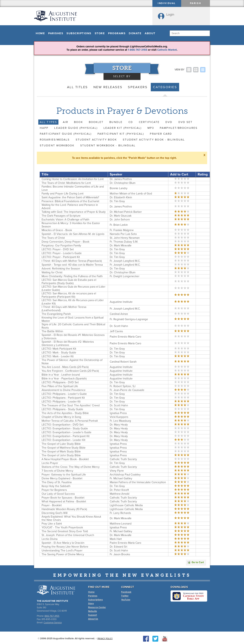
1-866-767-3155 (138, 50)
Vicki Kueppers (119, 417)
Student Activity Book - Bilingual (154, 140)
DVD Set (186, 122)
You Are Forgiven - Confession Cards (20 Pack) (70, 371)
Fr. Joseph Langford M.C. (125, 261)
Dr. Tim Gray (117, 201)
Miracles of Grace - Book (57, 230)
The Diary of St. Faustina (57, 482)
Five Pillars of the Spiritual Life (60, 386)
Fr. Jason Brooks (120, 554)
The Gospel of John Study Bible (61, 455)
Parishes (56, 33)
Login (170, 14)
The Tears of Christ (53, 238)
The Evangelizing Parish (56, 314)
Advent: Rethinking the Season (61, 269)
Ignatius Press (118, 413)
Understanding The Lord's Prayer (62, 551)
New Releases (108, 87)
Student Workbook (57, 145)
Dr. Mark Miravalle (121, 246)
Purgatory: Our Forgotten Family (61, 246)
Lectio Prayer (50, 463)
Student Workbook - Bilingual (108, 145)
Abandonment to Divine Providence (64, 390)
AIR (65, 122)
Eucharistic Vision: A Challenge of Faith (65, 220)
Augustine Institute (121, 302)
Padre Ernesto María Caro (125, 337)
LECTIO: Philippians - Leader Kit (61, 402)
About (150, 33)
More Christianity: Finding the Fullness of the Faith (72, 276)
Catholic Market (167, 50)
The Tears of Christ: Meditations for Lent (66, 183)
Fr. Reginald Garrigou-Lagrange (129, 319)
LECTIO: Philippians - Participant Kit (63, 398)
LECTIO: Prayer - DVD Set (58, 249)
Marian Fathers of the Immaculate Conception (138, 482)
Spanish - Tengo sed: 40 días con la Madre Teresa (72, 265)
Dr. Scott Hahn (119, 326)
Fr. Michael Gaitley (121, 478)
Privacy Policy (105, 639)
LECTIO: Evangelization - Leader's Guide (66, 432)
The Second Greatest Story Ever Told (65, 531)
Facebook (126, 592)
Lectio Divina (50, 539)
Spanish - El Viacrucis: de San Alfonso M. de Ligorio (73, 234)
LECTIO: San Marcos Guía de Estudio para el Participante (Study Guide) (69, 282)
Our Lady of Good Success (58, 494)
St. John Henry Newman (125, 238)
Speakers (138, 87)
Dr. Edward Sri (118, 547)
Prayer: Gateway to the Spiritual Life (64, 475)
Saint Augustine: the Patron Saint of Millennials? (70, 197)
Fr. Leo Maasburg (120, 421)
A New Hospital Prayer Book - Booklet (65, 459)
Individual (167, 3)
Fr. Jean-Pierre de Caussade (127, 390)
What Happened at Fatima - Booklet (64, 501)
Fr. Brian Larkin (119, 225)
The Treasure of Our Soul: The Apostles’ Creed (71, 405)
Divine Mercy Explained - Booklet (62, 478)
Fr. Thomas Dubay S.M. (124, 242)
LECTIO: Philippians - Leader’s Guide (64, 394)
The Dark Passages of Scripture (61, 216)
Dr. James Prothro (121, 179)
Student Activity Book (96, 140)
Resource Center (97, 607)
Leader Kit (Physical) (123, 128)
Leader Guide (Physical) (76, 128)
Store (100, 33)
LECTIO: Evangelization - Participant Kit (66, 436)
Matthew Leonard (121, 524)
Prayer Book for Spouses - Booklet (63, 498)
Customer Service (53, 623)
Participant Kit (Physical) (121, 134)
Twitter (125, 596)
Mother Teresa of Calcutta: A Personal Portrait (70, 421)
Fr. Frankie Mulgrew (122, 230)
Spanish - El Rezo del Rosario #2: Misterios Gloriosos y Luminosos (68, 343)
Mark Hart (116, 539)
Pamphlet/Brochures (179, 128)
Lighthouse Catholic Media (126, 505)
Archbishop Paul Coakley (125, 475)
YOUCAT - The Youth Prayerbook (62, 527)
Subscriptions (79, 33)
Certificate (149, 122)
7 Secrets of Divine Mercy (57, 471)
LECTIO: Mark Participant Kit (59, 349)
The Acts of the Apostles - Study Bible (65, 413)
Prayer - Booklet (52, 505)
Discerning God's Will (54, 513)
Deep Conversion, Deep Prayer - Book (65, 242)
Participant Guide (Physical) (66, 134)
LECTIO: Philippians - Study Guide (62, 409)
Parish (196, 3)
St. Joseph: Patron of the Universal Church (68, 535)
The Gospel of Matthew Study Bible (64, 448)
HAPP (44, 128)
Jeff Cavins (116, 331)
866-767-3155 (52, 616)
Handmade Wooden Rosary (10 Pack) (64, 509)
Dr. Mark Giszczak (121, 216)
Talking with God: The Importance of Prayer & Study (74, 212)
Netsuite (93, 611)
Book (78, 122)
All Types (48, 122)
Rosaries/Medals (55, 140)
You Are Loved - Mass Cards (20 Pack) (65, 367)
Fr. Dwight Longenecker (125, 276)
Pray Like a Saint (52, 524)
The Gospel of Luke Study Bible (61, 444)
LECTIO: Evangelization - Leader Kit (63, 440)
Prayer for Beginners (54, 490)
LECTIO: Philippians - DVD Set (60, 382)
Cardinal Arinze (119, 314)
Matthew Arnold (120, 494)
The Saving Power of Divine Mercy (63, 554)
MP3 (151, 128)
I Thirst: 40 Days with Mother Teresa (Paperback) (72, 261)
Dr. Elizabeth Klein (121, 197)
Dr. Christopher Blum (123, 183)
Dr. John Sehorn (120, 220)
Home (40, 33)
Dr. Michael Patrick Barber (126, 212)
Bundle (116, 122)
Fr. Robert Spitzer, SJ (123, 386)
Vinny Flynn (117, 471)
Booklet (96, 122)
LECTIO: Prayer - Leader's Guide (62, 253)
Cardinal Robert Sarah (123, 362)
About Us (93, 619)
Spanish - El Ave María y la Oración (63, 543)
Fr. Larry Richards (120, 513)
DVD (169, 122)
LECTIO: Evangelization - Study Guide (65, 428)
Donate (135, 33)
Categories (165, 87)
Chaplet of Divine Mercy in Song (61, 417)
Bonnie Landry (119, 188)
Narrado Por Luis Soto (123, 234)
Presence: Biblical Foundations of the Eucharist (70, 201)
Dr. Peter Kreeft (119, 490)
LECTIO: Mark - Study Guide (59, 353)
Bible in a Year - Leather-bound (61, 375)
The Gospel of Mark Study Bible (61, 452)
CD (131, 122)
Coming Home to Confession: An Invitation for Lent (73, 179)
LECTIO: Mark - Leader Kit (58, 356)
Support (93, 615)
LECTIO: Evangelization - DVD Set (63, 425)
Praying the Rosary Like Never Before (65, 547)
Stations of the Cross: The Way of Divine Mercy (71, 467)
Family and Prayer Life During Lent (63, 194)
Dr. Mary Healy (119, 425)
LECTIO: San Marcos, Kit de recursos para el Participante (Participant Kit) (69, 295)
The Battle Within (52, 331)
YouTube (126, 600)
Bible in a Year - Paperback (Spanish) (64, 379)
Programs (117, 33)
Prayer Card (161, 134)
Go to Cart (196, 562)
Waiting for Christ (52, 272)
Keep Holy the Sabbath (56, 486)
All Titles (77, 87)
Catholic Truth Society (123, 459)
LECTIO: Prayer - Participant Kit (61, 257)
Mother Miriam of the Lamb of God (131, 194)
